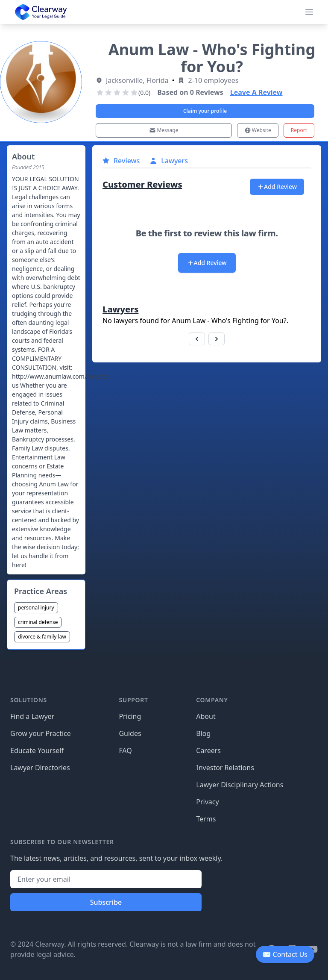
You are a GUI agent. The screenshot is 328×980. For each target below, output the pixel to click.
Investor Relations (225, 768)
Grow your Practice (41, 733)
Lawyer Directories (40, 768)
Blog (203, 733)
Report (299, 130)
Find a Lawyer (32, 716)
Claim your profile (205, 111)
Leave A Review (256, 92)
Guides (130, 733)
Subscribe (106, 902)
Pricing (130, 716)
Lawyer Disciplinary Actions (240, 785)
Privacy (207, 802)
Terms (206, 819)
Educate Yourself (37, 750)
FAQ (125, 750)
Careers (208, 750)
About (206, 716)
